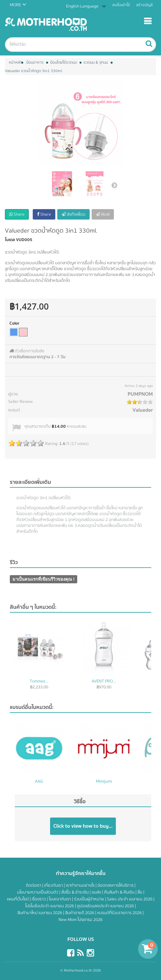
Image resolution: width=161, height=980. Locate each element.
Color (14, 323)
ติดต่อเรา (34, 885)
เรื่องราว (39, 899)
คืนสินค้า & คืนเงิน (120, 892)
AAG (39, 781)
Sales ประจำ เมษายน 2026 (130, 899)
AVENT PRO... (104, 681)
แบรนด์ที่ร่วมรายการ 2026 (120, 913)
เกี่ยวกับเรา (54, 885)
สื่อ (140, 892)
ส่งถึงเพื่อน (73, 214)
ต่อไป (114, 185)
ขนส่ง (97, 892)
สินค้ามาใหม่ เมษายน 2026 (40, 913)
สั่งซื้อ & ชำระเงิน (75, 892)
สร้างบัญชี (144, 5)
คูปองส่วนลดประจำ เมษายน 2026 (106, 906)
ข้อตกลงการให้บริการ (116, 885)
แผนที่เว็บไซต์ (18, 899)
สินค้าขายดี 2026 (80, 913)
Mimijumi (104, 781)
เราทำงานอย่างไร (81, 885)
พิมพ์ (103, 214)
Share (17, 214)
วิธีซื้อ (80, 802)
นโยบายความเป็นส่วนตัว (38, 892)
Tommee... (39, 681)
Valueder (143, 410)
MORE (15, 5)
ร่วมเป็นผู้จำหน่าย (89, 899)
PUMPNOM (140, 394)
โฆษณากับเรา (60, 899)
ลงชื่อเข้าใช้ (121, 5)
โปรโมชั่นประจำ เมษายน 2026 (50, 906)
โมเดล (10, 240)
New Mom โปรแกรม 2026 (80, 920)
